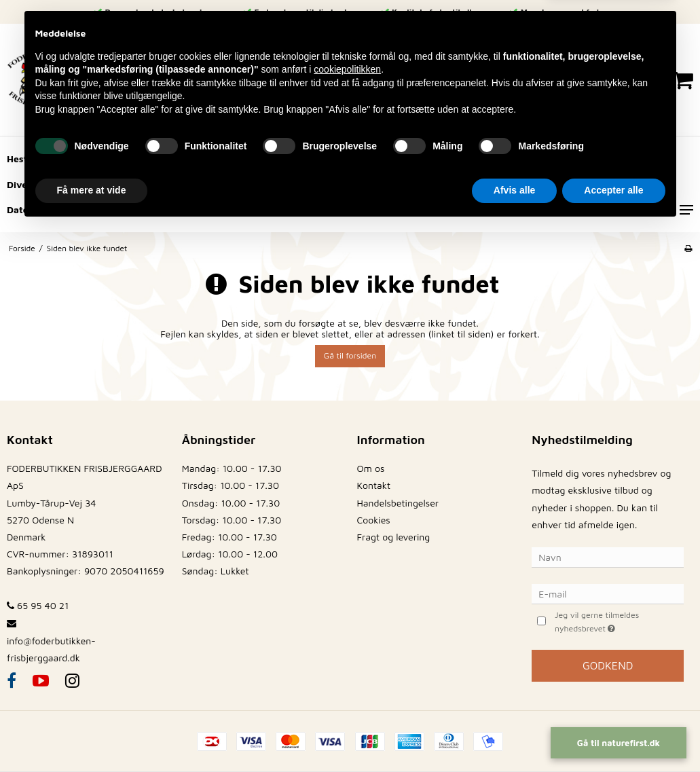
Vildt (182, 184)
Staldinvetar (331, 184)
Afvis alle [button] (514, 735)
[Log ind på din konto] (564, 80)
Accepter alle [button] (613, 735)
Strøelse (502, 184)
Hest (17, 159)
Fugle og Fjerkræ (274, 159)
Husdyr (363, 159)
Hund (73, 159)
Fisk (613, 184)
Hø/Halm (433, 159)
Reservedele (422, 184)
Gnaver (185, 159)
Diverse (24, 184)
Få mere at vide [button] (92, 735)
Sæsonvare (108, 209)
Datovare (28, 209)
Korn (498, 159)
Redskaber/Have (581, 159)
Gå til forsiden (350, 355)
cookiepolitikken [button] (347, 614)
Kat (127, 159)
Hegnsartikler (106, 184)
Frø (562, 184)
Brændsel (248, 184)
